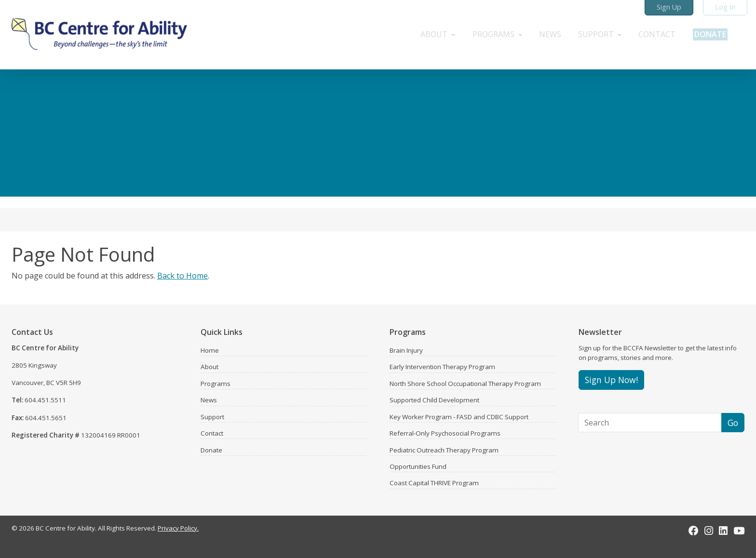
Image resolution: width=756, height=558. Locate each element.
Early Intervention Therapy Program (442, 367)
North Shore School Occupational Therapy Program (465, 384)
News (209, 400)
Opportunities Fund (418, 466)
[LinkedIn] (723, 531)
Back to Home (182, 276)
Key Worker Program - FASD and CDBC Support (459, 417)
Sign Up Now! (611, 380)
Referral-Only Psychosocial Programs (445, 433)
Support (212, 417)
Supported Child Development (434, 400)
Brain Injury (406, 350)
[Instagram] (709, 531)
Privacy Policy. (178, 528)
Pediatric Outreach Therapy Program (444, 450)
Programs (216, 384)
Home (210, 350)
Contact (212, 433)
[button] (428, 32)
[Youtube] (739, 531)
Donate (211, 450)
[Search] (650, 423)
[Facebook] (694, 531)
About (209, 367)
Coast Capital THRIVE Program (434, 483)
